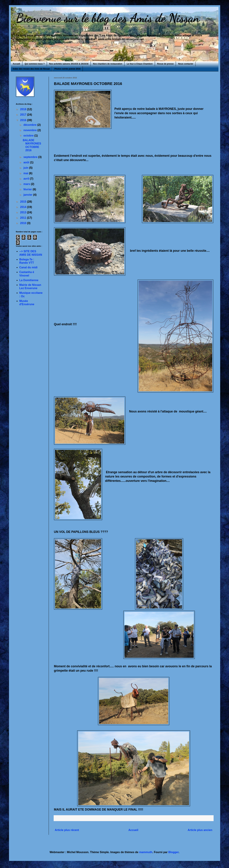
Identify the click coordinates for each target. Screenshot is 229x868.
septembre (31, 157)
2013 (24, 212)
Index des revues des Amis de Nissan (32, 69)
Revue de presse (165, 64)
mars (27, 184)
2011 (24, 218)
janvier (28, 195)
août (27, 162)
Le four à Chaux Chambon (140, 64)
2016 (24, 120)
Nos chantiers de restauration (108, 64)
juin (26, 168)
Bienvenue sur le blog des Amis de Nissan (108, 18)
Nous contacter (186, 64)
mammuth (146, 852)
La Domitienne (29, 280)
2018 (24, 109)
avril (27, 179)
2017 (24, 115)
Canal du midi (28, 267)
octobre (29, 136)
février (28, 189)
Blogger (174, 852)
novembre (30, 130)
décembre (30, 125)
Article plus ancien (200, 830)
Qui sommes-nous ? (35, 64)
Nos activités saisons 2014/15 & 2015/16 (69, 64)
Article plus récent (67, 830)
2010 (24, 223)
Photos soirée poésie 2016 (67, 69)
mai (26, 173)
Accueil (17, 64)
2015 (24, 202)
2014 (24, 207)
